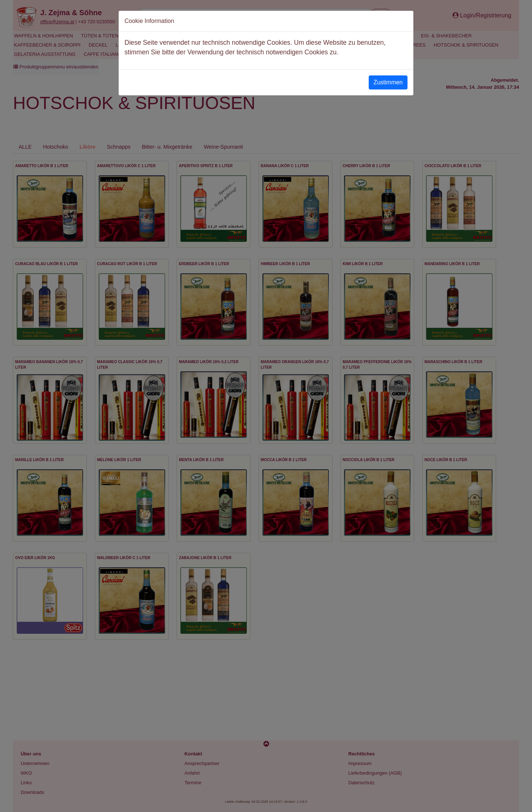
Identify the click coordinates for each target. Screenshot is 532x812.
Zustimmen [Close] (388, 82)
